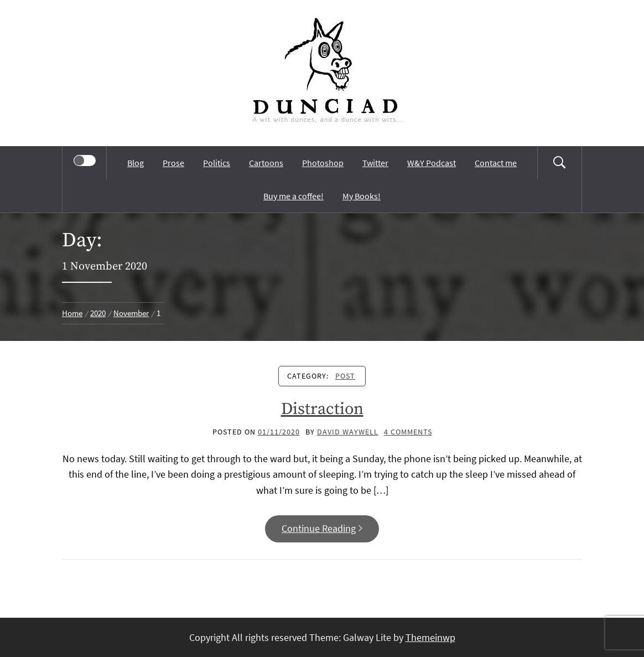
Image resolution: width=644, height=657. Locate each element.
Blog (136, 163)
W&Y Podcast (432, 163)
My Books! (362, 196)
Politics (217, 163)
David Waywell (348, 432)
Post (345, 376)
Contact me (496, 163)
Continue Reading (322, 528)
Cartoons (266, 163)
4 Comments (408, 432)
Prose (173, 163)
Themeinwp (430, 637)
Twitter (375, 163)
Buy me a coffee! (294, 196)
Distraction (322, 409)
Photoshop (323, 163)
